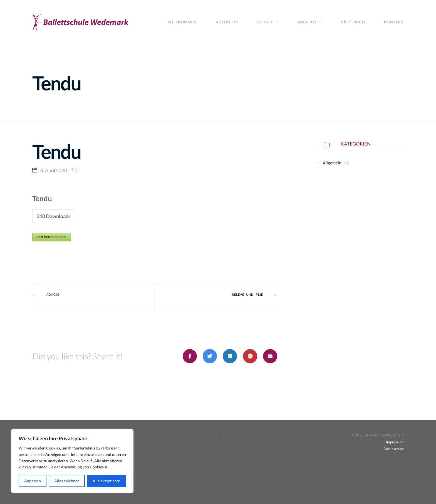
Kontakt (394, 22)
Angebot (307, 22)
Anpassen (33, 481)
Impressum (395, 442)
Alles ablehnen (67, 481)
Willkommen (182, 22)
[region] (72, 461)
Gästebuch (353, 22)
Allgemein (332, 163)
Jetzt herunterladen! (52, 237)
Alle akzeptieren (106, 481)
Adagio (53, 295)
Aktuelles (227, 22)
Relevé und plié (247, 295)
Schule (265, 22)
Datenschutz (394, 449)
